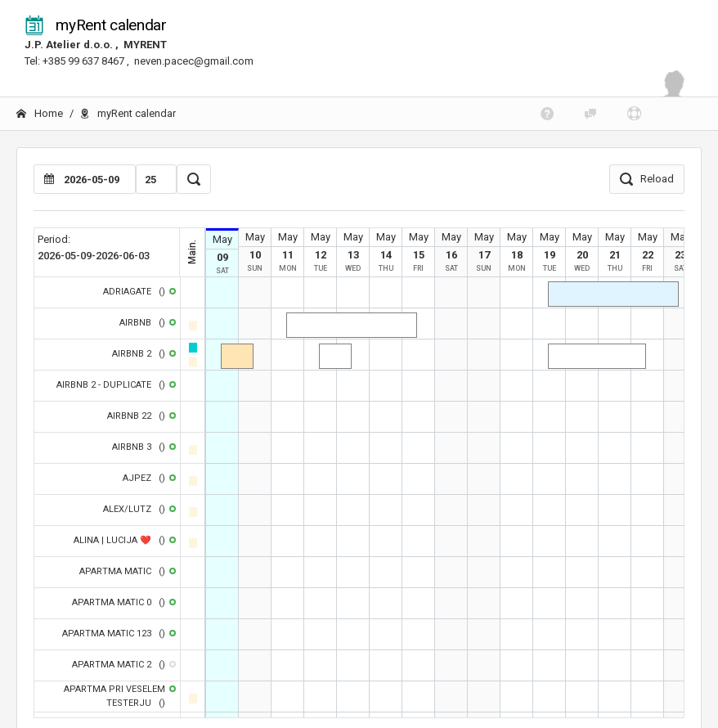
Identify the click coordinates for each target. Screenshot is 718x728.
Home (40, 113)
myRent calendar (96, 25)
